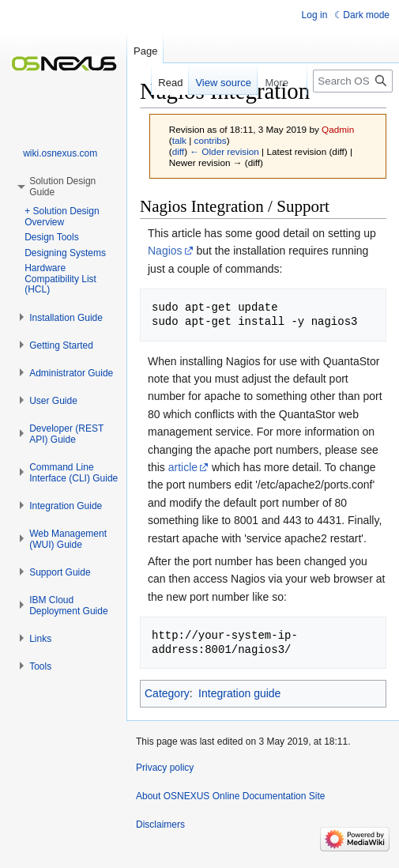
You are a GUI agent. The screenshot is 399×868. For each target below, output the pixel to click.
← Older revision (224, 151)
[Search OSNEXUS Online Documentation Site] (353, 81)
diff (178, 151)
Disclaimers (160, 825)
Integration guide (239, 693)
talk (179, 140)
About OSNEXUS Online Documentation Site (230, 796)
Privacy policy (165, 768)
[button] (66, 318)
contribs (211, 140)
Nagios (165, 251)
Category (167, 693)
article (183, 467)
